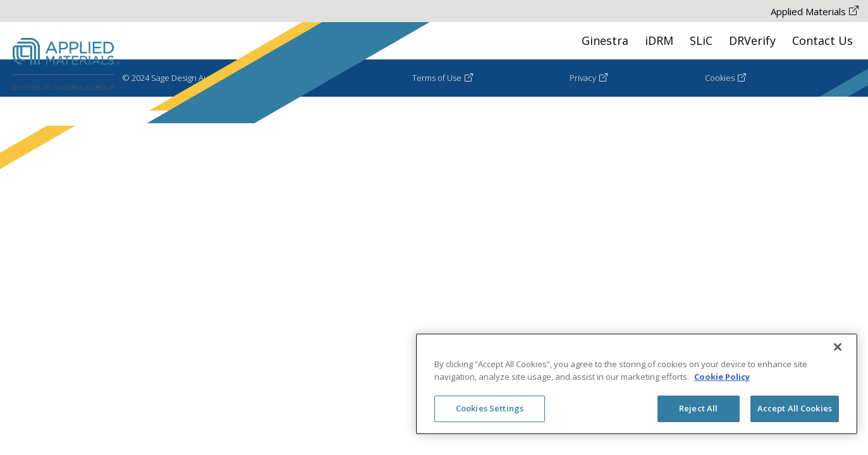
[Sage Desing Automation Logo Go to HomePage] (66, 65)
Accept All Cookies (795, 408)
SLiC (701, 40)
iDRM (659, 40)
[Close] (838, 347)
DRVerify (752, 40)
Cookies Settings (490, 408)
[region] (637, 384)
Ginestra (605, 40)
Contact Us (822, 40)
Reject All (698, 408)
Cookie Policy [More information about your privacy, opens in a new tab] (722, 377)
